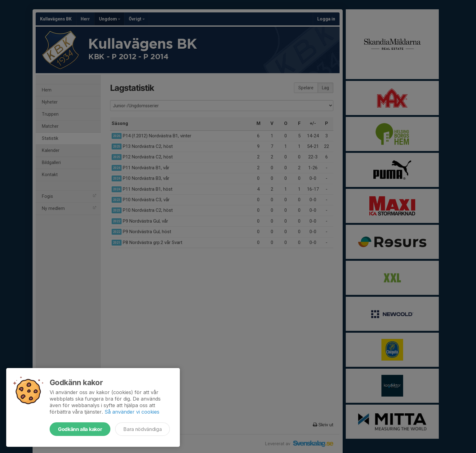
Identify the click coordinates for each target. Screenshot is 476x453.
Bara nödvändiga (142, 429)
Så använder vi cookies (132, 412)
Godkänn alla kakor (80, 429)
